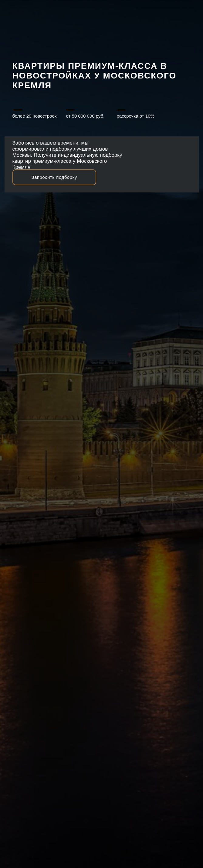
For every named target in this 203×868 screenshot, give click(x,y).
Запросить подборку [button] (54, 177)
